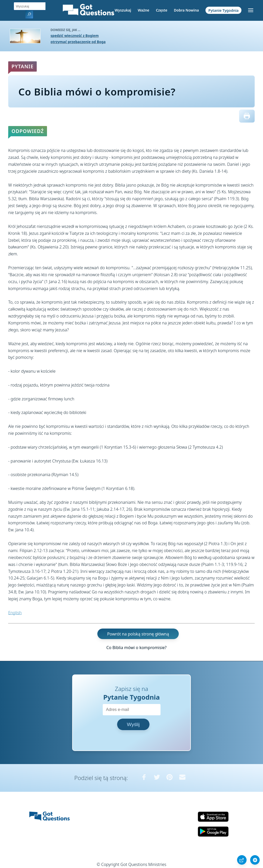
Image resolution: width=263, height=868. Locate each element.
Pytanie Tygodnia (223, 10)
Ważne (143, 10)
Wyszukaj (123, 10)
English (15, 613)
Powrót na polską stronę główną (138, 634)
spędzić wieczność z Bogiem (75, 36)
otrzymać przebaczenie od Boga (78, 42)
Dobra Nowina (186, 10)
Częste (162, 10)
